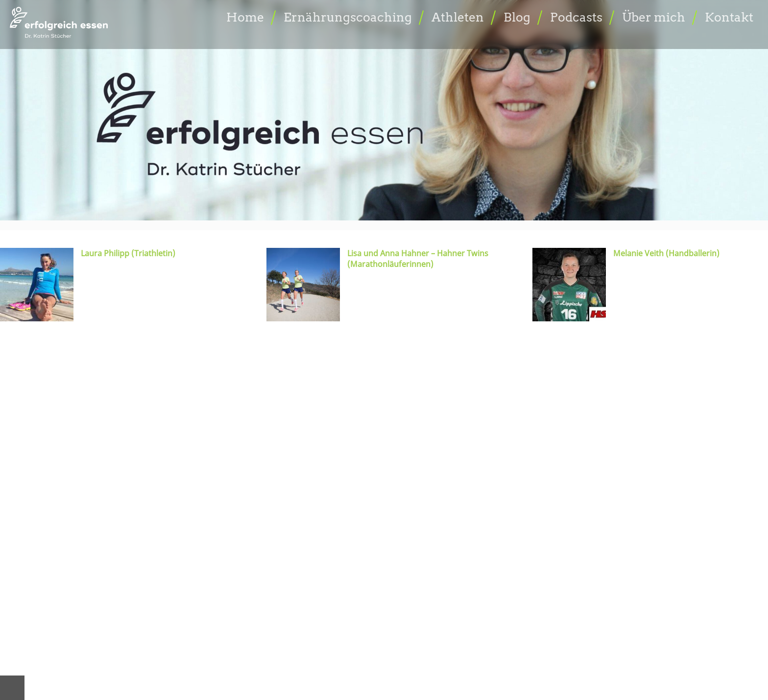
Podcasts (576, 17)
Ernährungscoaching (348, 17)
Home (245, 17)
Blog (517, 17)
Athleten (458, 17)
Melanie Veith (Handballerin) (666, 253)
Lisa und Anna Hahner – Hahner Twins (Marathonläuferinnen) (418, 259)
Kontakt (729, 17)
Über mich (654, 17)
